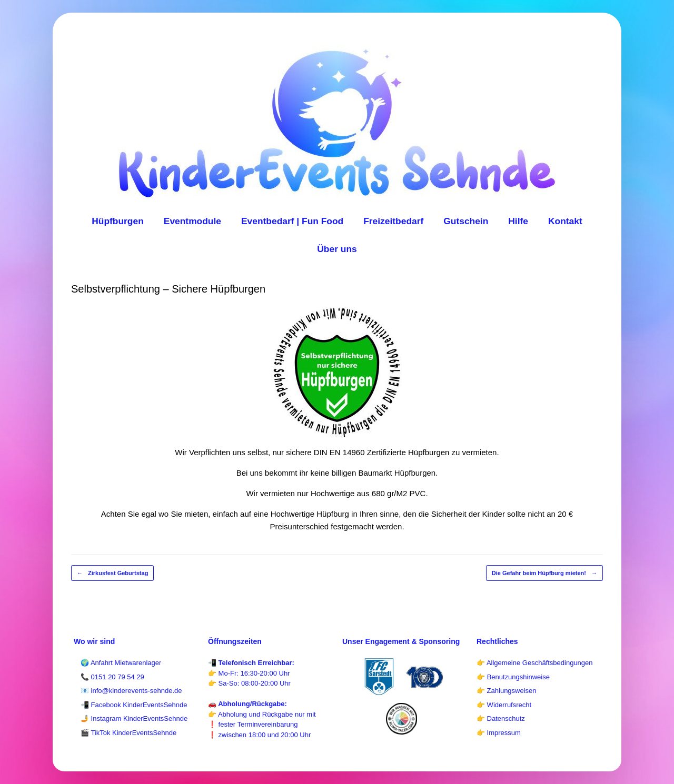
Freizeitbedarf (393, 221)
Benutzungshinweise (518, 677)
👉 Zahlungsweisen (507, 691)
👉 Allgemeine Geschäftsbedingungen (535, 663)
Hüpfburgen (118, 221)
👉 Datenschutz (501, 718)
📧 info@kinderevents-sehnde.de (131, 691)
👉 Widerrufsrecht (504, 705)
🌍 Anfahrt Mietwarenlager (121, 663)
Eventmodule (192, 221)
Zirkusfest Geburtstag (112, 573)
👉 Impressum (499, 733)
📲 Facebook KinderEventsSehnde (134, 705)
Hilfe (518, 221)
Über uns (337, 249)
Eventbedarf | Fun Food (292, 221)
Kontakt (565, 221)
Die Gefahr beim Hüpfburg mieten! (544, 573)
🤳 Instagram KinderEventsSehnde (134, 718)
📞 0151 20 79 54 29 (112, 677)
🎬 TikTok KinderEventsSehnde (128, 733)
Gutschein (466, 221)
